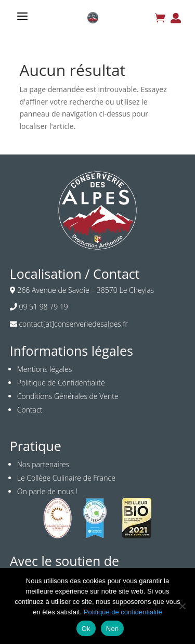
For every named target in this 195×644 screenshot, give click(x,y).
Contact (30, 410)
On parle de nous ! (47, 491)
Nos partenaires (43, 464)
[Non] (182, 606)
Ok (86, 629)
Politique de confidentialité (123, 612)
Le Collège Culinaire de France (66, 478)
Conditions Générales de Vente (68, 396)
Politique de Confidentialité (61, 383)
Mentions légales (44, 369)
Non (113, 629)
